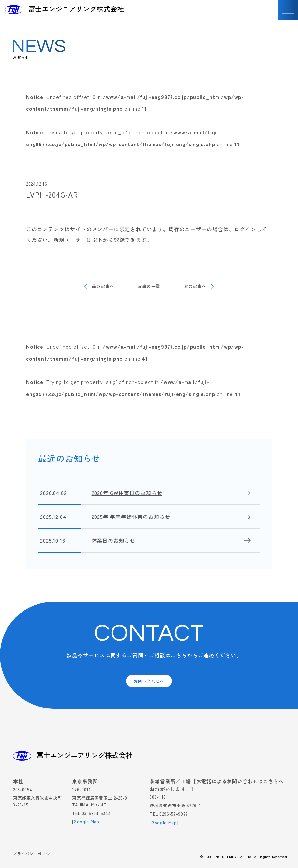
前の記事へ (103, 286)
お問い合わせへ (149, 681)
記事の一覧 (149, 286)
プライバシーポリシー (34, 854)
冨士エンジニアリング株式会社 (76, 9)
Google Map (87, 822)
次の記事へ (195, 286)
